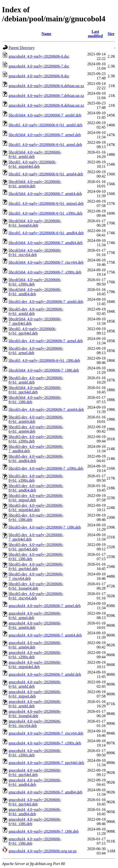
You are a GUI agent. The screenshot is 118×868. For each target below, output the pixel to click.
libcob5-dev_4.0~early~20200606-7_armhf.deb (46, 302)
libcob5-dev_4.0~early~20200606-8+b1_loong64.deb (36, 586)
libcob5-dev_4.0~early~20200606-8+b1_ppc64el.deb (36, 566)
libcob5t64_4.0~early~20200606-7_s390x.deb (45, 272)
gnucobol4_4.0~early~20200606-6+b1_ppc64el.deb (35, 772)
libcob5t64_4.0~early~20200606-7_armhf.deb (45, 115)
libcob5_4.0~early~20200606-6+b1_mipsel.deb (46, 203)
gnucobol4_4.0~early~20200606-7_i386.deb (44, 831)
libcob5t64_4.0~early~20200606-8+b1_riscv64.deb (35, 253)
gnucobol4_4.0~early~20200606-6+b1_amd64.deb (35, 782)
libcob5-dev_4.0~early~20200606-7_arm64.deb (46, 409)
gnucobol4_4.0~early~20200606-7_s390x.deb (45, 743)
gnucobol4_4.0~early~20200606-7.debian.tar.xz (46, 96)
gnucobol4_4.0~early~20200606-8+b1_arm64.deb (35, 625)
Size (111, 34)
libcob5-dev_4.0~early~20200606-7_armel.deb (46, 341)
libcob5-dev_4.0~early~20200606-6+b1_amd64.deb (36, 459)
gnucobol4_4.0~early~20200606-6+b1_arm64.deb (35, 645)
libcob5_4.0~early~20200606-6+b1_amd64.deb (46, 233)
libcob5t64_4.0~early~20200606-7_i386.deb (44, 370)
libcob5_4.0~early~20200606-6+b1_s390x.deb (46, 213)
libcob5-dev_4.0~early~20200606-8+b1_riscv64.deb (36, 596)
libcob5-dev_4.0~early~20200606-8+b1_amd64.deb (36, 488)
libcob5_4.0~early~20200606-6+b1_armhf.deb (46, 125)
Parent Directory (22, 48)
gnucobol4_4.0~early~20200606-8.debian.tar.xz (46, 105)
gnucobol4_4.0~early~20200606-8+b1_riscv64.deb (35, 723)
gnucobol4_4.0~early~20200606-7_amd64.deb (46, 792)
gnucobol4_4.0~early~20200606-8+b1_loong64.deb (35, 714)
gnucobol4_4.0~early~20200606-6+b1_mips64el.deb (35, 665)
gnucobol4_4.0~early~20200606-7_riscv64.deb (46, 733)
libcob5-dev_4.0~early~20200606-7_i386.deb (45, 527)
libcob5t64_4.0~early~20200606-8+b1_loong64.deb (35, 223)
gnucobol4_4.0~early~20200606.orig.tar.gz (43, 851)
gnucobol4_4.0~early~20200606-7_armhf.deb (45, 674)
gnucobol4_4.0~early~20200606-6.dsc (39, 56)
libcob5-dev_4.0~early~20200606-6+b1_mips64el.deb (36, 508)
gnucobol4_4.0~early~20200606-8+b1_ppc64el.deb (35, 802)
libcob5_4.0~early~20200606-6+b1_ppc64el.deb (33, 331)
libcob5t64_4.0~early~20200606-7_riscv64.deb (46, 262)
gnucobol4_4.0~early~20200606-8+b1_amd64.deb (35, 812)
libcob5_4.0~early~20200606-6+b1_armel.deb (45, 145)
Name (46, 34)
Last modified (95, 34)
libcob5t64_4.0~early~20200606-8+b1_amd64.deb (35, 292)
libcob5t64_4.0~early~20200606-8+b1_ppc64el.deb (35, 390)
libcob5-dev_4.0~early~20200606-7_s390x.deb (46, 468)
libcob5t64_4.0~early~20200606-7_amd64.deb (46, 243)
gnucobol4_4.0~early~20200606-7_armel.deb (45, 606)
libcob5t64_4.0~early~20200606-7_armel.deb (45, 135)
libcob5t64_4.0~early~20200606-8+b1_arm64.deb (35, 184)
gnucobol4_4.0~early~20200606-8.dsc (39, 76)
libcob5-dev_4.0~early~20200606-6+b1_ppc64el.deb (36, 547)
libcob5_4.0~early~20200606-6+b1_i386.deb (44, 360)
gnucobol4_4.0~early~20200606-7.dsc (39, 66)
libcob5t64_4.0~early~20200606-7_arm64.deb (45, 194)
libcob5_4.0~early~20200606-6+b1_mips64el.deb (33, 164)
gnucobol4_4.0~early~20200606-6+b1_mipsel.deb (35, 694)
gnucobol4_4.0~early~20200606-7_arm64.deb (45, 635)
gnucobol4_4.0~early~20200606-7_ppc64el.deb (46, 763)
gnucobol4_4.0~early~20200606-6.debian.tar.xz (46, 86)
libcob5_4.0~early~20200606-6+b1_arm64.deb (46, 174)
